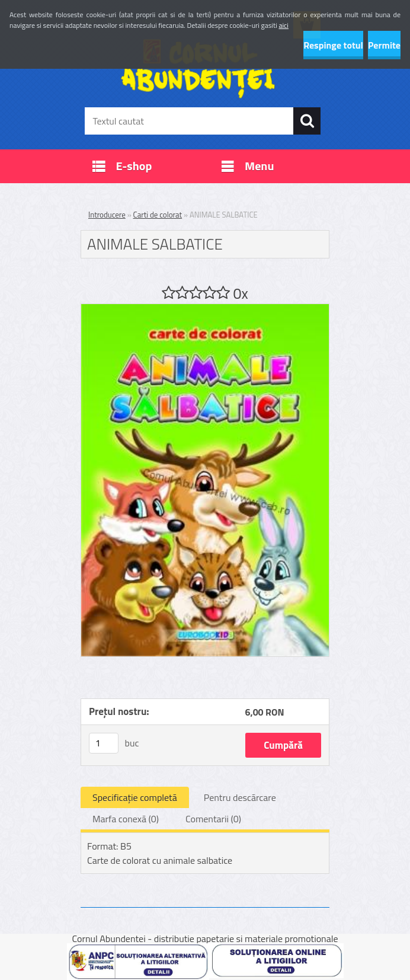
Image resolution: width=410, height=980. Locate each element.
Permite (384, 45)
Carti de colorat (158, 215)
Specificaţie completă (135, 797)
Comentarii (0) (213, 819)
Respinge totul (333, 45)
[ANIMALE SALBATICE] (205, 309)
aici (284, 25)
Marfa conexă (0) (126, 819)
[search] (307, 121)
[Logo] (198, 69)
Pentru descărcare (240, 797)
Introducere (107, 215)
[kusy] (104, 743)
